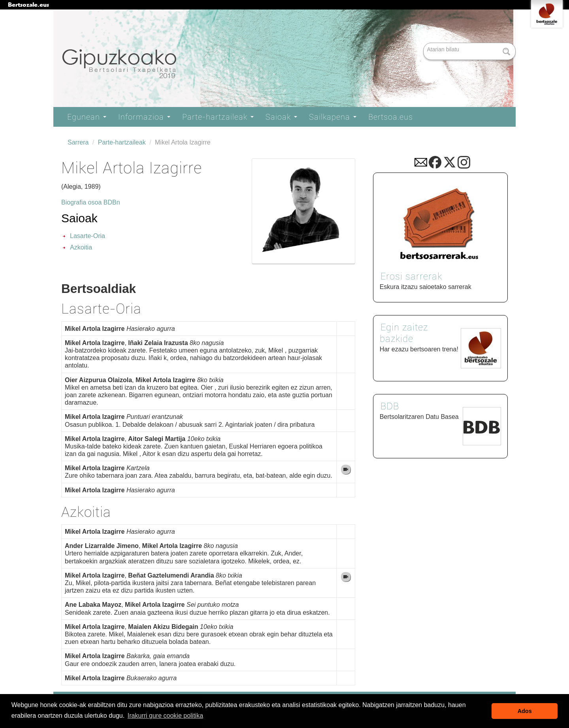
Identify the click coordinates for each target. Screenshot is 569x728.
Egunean (87, 117)
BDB (390, 406)
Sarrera (78, 142)
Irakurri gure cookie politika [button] (165, 716)
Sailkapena (333, 117)
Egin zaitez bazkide (404, 333)
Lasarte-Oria (88, 236)
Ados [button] (525, 711)
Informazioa (144, 117)
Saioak (281, 117)
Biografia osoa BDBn (91, 202)
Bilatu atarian (424, 43)
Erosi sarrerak (411, 276)
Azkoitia (81, 247)
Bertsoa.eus (391, 117)
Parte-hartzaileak (218, 117)
